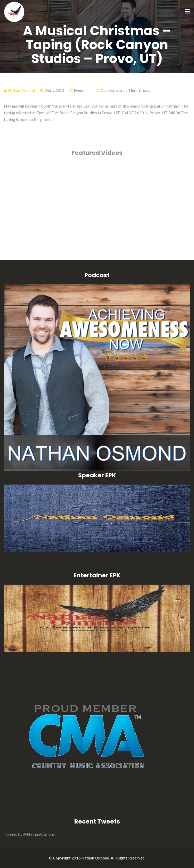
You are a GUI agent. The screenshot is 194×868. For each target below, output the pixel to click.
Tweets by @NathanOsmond (30, 834)
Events (80, 90)
